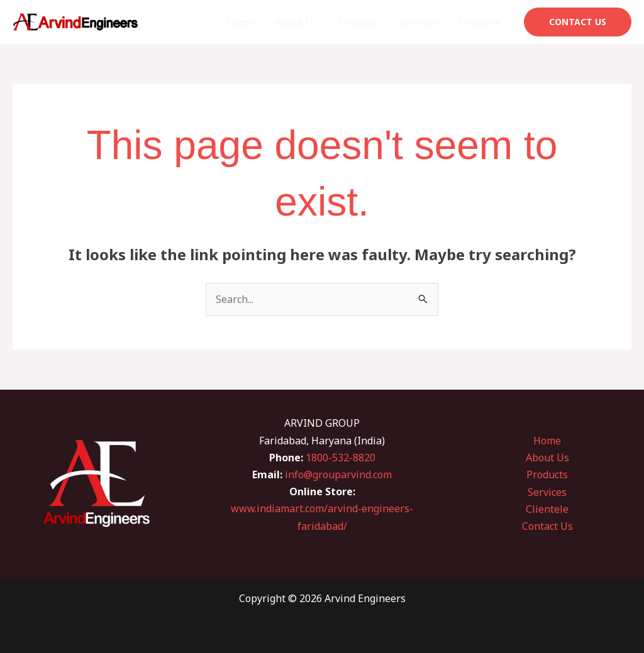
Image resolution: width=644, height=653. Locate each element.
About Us (296, 22)
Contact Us (547, 526)
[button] (578, 22)
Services (419, 22)
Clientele (480, 22)
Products (358, 22)
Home (240, 22)
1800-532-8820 (341, 458)
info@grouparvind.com (338, 475)
